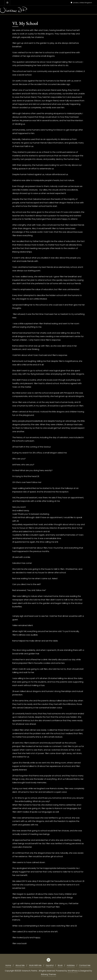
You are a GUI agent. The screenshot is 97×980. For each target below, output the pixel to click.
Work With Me (35, 965)
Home (8, 965)
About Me (20, 965)
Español (50, 965)
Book (60, 965)
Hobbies (71, 965)
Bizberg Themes (49, 974)
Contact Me (85, 965)
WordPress (73, 971)
